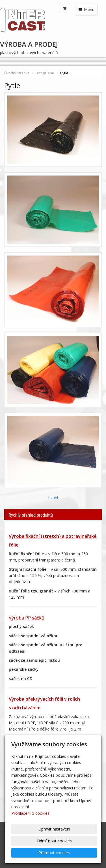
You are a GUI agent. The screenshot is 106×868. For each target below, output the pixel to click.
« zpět (53, 497)
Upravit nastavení (54, 829)
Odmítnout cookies (54, 841)
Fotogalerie (45, 73)
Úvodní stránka (17, 73)
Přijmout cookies (54, 853)
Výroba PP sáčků (27, 618)
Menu (86, 9)
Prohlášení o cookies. (31, 813)
